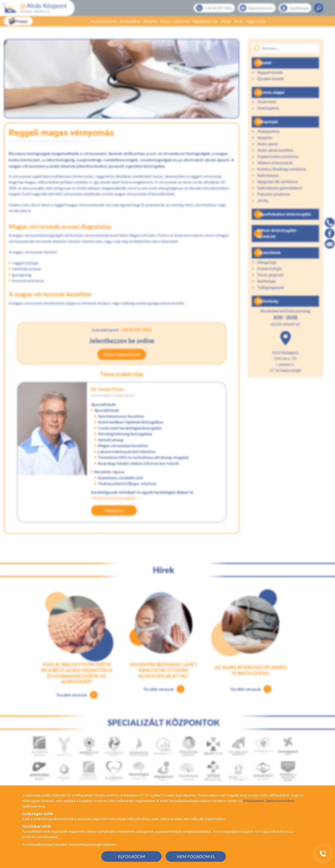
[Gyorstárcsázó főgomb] (323, 853)
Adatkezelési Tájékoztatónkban (269, 801)
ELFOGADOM (132, 856)
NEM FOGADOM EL (196, 856)
